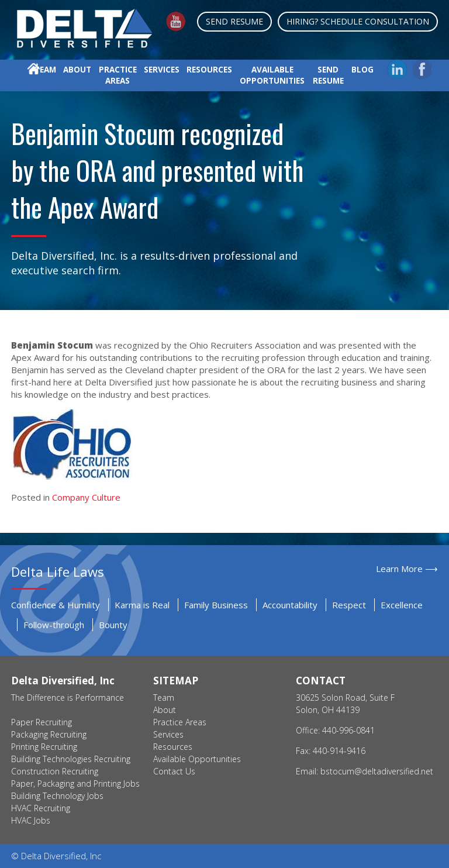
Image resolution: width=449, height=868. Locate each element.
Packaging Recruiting (49, 734)
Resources (209, 70)
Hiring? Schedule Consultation (358, 21)
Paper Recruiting (42, 722)
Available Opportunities (272, 75)
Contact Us (174, 771)
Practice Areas (118, 75)
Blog (362, 70)
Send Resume (234, 21)
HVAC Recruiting (41, 808)
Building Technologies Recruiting (71, 759)
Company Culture (86, 497)
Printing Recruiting (44, 747)
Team (45, 70)
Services (162, 70)
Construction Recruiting (55, 771)
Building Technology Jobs (57, 796)
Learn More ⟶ (407, 569)
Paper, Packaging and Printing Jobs (75, 783)
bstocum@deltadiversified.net (377, 771)
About (77, 70)
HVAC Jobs (31, 820)
